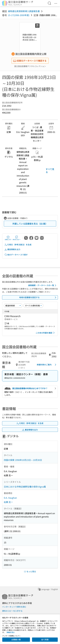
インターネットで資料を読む (14, 607)
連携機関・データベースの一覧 (43, 285)
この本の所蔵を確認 (46, 333)
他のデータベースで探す (16, 255)
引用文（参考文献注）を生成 (18, 245)
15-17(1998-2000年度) (19, 15)
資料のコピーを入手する (12, 611)
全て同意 (45, 639)
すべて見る (50, 171)
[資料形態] (33, 306)
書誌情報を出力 (12, 249)
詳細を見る (11, 632)
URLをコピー (17, 238)
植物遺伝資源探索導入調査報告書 (24, 11)
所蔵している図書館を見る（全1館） (30, 224)
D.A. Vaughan (10, 498)
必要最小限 (16, 639)
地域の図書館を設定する (38, 297)
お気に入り (8, 238)
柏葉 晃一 (8, 502)
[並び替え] (13, 306)
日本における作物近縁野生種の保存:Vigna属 (25, 487)
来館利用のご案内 (47, 365)
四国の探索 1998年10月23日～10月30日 (23, 460)
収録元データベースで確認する (30, 61)
